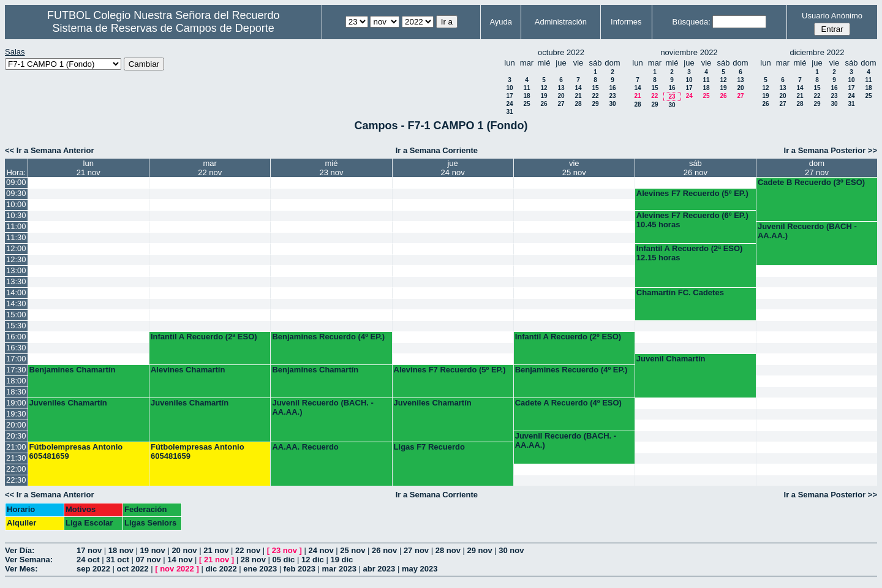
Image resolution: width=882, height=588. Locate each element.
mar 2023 (339, 569)
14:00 (16, 292)
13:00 (16, 270)
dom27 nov (817, 168)
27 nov (416, 550)
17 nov (89, 550)
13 (561, 88)
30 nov (511, 550)
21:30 (16, 458)
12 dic (313, 560)
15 (595, 88)
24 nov (321, 550)
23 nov (285, 550)
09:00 (16, 182)
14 (578, 88)
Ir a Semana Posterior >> (831, 150)
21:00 (16, 447)
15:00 (16, 315)
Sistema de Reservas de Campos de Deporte (164, 28)
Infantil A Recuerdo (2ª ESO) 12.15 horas (690, 253)
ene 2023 (260, 569)
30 (612, 104)
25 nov (352, 550)
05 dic (283, 560)
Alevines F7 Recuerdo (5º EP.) (692, 193)
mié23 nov (331, 168)
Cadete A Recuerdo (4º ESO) (568, 403)
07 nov (148, 560)
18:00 (16, 381)
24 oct (88, 560)
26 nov (384, 550)
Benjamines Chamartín (73, 370)
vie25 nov (574, 168)
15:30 (16, 326)
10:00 (16, 204)
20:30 (16, 436)
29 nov (479, 550)
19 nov (153, 550)
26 (544, 104)
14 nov (180, 560)
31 (509, 112)
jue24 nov (453, 168)
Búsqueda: (692, 22)
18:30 (16, 392)
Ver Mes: (21, 569)
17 (509, 96)
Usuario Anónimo (832, 16)
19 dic (341, 560)
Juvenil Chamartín (671, 359)
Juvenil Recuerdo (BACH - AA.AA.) (807, 231)
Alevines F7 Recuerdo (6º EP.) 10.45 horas (692, 220)
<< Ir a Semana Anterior (49, 150)
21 (578, 96)
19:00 (16, 403)
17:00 (16, 359)
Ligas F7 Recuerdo (429, 447)
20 (561, 96)
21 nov (216, 550)
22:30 (16, 480)
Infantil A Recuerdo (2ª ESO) (204, 337)
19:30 (16, 414)
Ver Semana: (29, 560)
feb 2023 (300, 569)
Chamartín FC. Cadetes (680, 292)
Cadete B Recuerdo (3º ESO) (811, 182)
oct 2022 (133, 569)
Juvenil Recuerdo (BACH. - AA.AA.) (322, 407)
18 (526, 96)
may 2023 (420, 569)
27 (561, 104)
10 (509, 88)
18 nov (121, 550)
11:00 (16, 226)
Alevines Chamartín (188, 370)
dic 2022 (221, 569)
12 (544, 88)
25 (526, 104)
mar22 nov (210, 168)
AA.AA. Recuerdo (305, 447)
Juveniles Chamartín (68, 403)
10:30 (16, 215)
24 (509, 104)
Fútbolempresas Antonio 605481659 (76, 451)
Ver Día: (20, 550)
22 (595, 96)
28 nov (448, 550)
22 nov (248, 550)
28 (578, 104)
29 (595, 104)
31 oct (118, 560)
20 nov (184, 550)
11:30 (16, 237)
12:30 (16, 259)
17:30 (16, 370)
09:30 (16, 193)
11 (526, 88)
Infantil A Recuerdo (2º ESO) (568, 337)
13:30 (16, 281)
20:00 (16, 425)
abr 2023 (379, 569)
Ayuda (501, 22)
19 (544, 96)
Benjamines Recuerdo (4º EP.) (328, 337)
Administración (561, 22)
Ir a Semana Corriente (437, 150)
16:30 (16, 348)
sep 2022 (93, 569)
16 (612, 88)
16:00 (16, 337)
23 (612, 96)
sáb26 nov (695, 168)
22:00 (16, 469)
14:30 (16, 303)
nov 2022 (177, 569)
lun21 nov (89, 168)
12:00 (16, 248)
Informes (626, 22)
